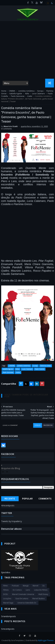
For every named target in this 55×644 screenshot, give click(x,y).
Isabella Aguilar (16, 94)
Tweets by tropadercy (12, 521)
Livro (28, 590)
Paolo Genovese (18, 96)
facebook (48, 425)
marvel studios (38, 599)
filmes (6, 590)
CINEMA (12, 91)
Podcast (15, 586)
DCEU (6, 594)
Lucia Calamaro (38, 94)
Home (4, 91)
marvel (35, 586)
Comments (45, 499)
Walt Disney (43, 594)
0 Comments (6, 129)
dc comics (17, 590)
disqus (38, 425)
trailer (30, 96)
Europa (40, 91)
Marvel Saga (8, 603)
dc (44, 586)
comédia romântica (26, 91)
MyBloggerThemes (46, 640)
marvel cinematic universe (23, 594)
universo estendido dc (27, 603)
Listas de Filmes (41, 590)
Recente (10, 499)
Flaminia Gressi (46, 366)
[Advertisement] (27, 50)
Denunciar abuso (11, 529)
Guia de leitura (22, 599)
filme (5, 586)
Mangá (26, 586)
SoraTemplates (17, 640)
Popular (27, 499)
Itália (27, 94)
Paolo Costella (40, 369)
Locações (7, 599)
